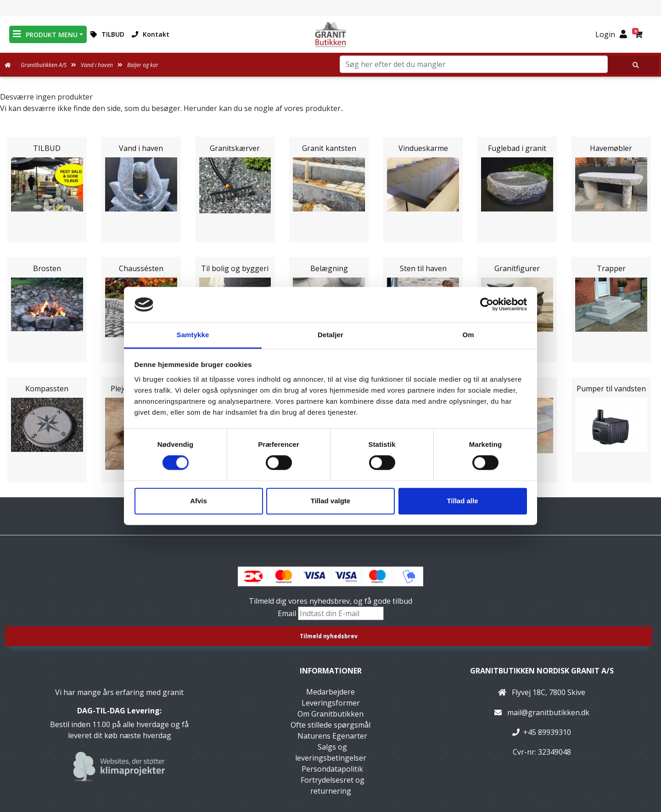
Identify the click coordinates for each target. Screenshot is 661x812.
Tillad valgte (330, 501)
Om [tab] (468, 335)
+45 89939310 (547, 732)
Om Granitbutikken (330, 714)
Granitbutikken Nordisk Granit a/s (542, 671)
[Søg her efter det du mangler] (633, 65)
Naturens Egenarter (332, 736)
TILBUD (107, 34)
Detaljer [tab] (330, 335)
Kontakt (151, 34)
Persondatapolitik (332, 769)
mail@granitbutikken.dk (548, 712)
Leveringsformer (331, 703)
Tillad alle (462, 501)
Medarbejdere (330, 692)
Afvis (199, 501)
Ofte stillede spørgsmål (330, 725)
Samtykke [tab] (193, 335)
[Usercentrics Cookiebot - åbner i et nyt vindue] (487, 305)
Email (288, 613)
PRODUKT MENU (45, 34)
